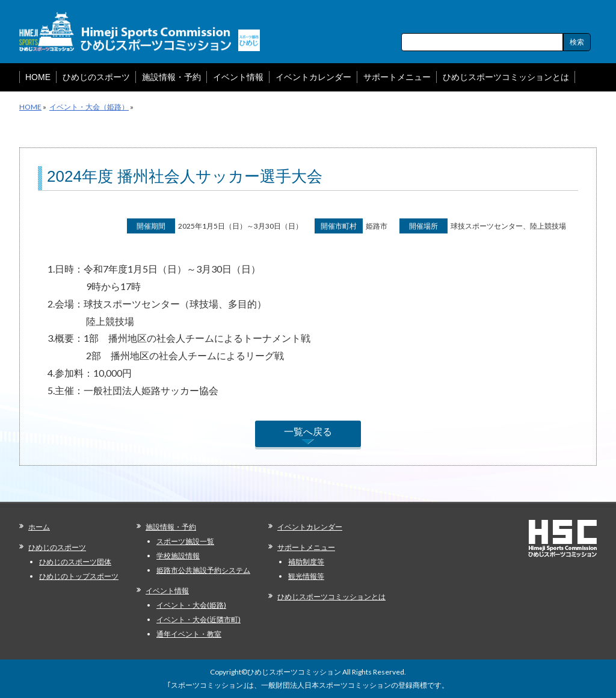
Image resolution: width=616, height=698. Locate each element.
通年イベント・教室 (189, 634)
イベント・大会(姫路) (191, 605)
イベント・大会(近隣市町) (199, 619)
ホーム (39, 527)
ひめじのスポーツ (57, 547)
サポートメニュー (306, 547)
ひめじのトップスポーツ (79, 576)
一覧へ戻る (308, 431)
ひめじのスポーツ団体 (75, 562)
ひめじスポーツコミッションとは (331, 597)
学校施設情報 (178, 556)
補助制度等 (306, 562)
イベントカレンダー (310, 527)
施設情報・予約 (171, 527)
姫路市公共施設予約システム (203, 570)
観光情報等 (306, 576)
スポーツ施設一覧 (185, 541)
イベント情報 (167, 591)
